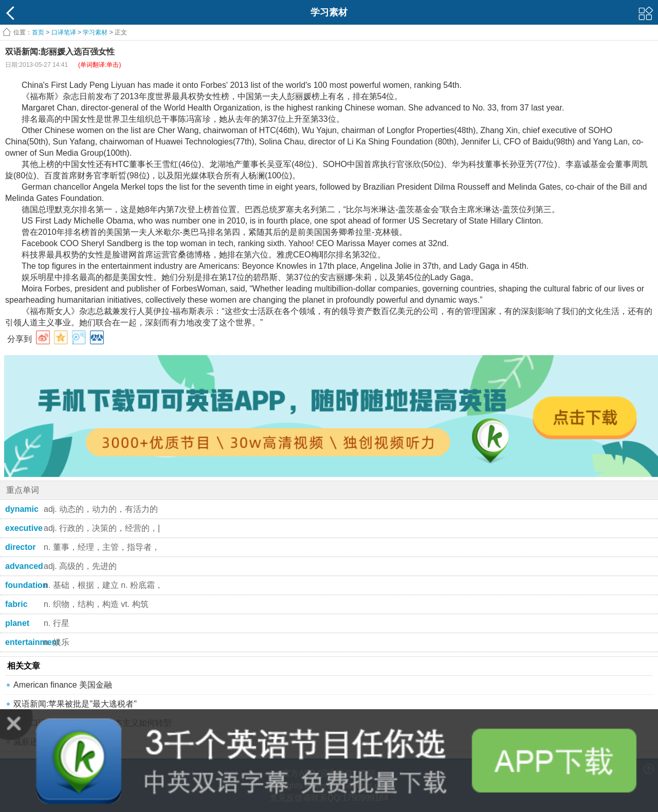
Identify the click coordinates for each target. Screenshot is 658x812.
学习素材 (95, 32)
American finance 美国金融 (63, 685)
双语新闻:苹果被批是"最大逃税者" (75, 704)
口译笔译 (64, 32)
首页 (38, 32)
